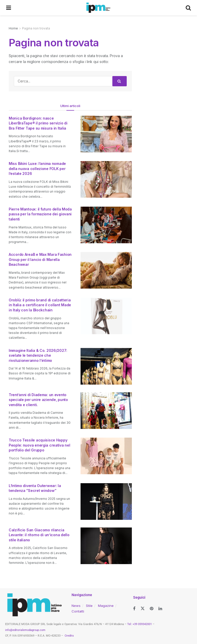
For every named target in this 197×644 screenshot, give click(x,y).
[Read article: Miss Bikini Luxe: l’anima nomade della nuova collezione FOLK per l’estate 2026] (106, 179)
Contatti (78, 611)
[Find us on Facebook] (134, 609)
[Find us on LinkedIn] (160, 609)
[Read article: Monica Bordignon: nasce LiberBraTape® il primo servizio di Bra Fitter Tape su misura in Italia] (106, 134)
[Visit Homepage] (98, 8)
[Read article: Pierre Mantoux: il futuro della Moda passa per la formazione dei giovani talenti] (106, 225)
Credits (69, 636)
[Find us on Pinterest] (152, 609)
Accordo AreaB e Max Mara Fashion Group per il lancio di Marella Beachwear (40, 259)
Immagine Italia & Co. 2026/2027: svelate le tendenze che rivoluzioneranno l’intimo (38, 355)
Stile (89, 606)
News (76, 606)
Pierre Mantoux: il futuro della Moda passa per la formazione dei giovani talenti (40, 214)
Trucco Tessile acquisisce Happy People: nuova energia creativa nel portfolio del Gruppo (39, 445)
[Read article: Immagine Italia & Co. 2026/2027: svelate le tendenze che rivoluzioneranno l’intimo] (106, 366)
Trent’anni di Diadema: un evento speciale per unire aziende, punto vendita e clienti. (38, 400)
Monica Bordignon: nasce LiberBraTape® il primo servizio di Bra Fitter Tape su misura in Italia (38, 123)
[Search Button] (188, 8)
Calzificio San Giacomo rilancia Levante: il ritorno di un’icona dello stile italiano (39, 535)
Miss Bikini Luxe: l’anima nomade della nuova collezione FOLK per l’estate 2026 (37, 168)
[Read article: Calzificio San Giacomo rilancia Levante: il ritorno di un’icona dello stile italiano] (106, 546)
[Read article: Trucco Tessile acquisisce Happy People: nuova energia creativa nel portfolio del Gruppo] (106, 456)
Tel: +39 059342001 (140, 624)
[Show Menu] (9, 8)
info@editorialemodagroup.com (25, 630)
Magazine (106, 606)
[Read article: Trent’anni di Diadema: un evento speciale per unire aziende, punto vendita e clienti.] (106, 411)
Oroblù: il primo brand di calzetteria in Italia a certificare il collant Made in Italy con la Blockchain (40, 305)
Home (13, 28)
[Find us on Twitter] (143, 609)
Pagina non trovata (36, 28)
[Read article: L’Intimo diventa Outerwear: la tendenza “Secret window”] (106, 502)
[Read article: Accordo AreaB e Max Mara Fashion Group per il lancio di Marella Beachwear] (106, 270)
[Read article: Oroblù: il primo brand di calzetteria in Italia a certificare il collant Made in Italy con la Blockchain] (106, 316)
